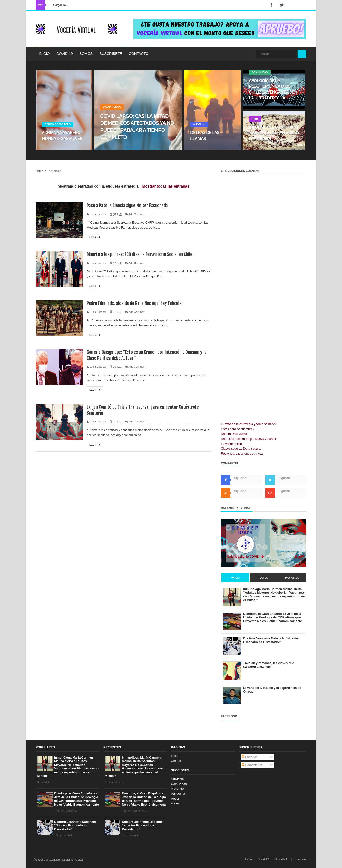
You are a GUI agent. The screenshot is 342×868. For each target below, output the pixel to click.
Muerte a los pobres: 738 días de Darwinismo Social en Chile (141, 254)
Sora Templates (74, 860)
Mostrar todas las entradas (166, 186)
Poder (175, 799)
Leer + (95, 237)
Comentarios (252, 765)
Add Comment (137, 214)
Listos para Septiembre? (238, 429)
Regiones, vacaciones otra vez (242, 453)
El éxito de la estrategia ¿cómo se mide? (249, 424)
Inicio (44, 54)
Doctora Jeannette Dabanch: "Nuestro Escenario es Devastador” (75, 826)
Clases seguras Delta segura (241, 448)
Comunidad (179, 784)
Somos (86, 54)
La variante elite (232, 444)
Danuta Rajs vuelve (234, 434)
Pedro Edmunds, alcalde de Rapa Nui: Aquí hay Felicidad (137, 303)
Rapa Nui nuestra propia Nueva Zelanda (249, 439)
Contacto (139, 54)
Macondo (177, 789)
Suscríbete (111, 54)
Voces (175, 803)
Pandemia (178, 794)
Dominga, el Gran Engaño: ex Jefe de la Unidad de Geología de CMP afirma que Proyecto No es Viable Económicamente (76, 799)
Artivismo (177, 779)
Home (39, 171)
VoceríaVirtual (45, 860)
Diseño (59, 860)
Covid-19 (64, 54)
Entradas (250, 757)
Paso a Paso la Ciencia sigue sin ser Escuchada (129, 205)
